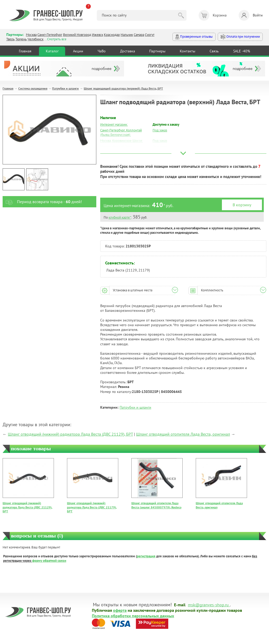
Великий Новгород (77, 35)
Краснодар (112, 35)
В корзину (242, 205)
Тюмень (21, 39)
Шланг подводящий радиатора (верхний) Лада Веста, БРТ (123, 88)
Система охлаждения (33, 88)
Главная (25, 51)
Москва (31, 35)
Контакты (187, 51)
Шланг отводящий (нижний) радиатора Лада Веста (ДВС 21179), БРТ (92, 507)
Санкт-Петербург (50, 35)
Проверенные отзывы (194, 37)
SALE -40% (242, 51)
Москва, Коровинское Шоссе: (122, 141)
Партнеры (157, 51)
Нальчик (127, 35)
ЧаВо (102, 51)
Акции (78, 51)
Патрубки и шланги (65, 88)
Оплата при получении (240, 37)
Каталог (52, 51)
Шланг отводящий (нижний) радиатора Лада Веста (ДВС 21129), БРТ (70, 434)
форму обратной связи (49, 561)
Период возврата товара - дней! (42, 202)
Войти (251, 15)
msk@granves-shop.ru (208, 604)
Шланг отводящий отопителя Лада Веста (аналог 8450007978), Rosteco (156, 505)
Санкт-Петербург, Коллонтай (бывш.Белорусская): (121, 132)
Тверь (10, 39)
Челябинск (35, 39)
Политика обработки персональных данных (133, 615)
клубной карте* (120, 217)
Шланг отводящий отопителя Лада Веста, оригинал (183, 434)
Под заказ (160, 130)
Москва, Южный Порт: (116, 147)
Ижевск (97, 35)
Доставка (128, 51)
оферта (120, 610)
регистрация (146, 556)
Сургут (150, 35)
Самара (139, 35)
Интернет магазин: (114, 124)
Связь (214, 51)
